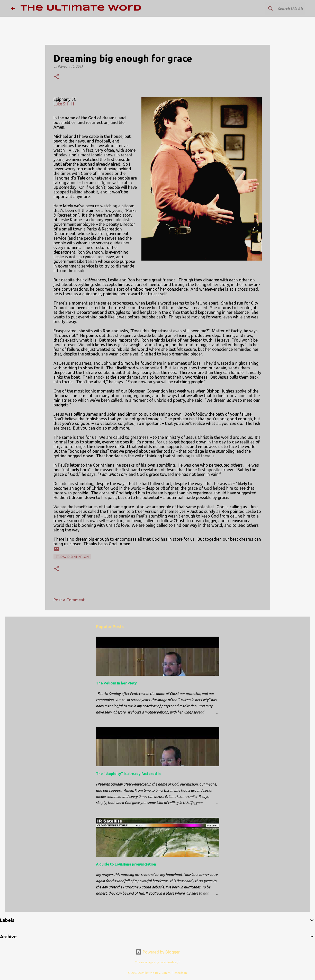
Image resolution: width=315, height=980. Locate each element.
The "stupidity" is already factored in (128, 774)
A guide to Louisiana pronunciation (126, 864)
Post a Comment (69, 600)
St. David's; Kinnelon (72, 557)
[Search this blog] (278, 8)
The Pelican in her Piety (116, 683)
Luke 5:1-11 (64, 104)
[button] (57, 77)
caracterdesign (170, 962)
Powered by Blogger (158, 952)
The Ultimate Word (81, 8)
